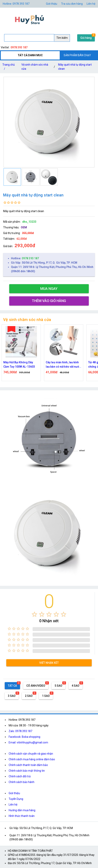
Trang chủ (9, 67)
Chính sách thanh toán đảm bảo (28, 765)
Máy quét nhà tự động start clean (75, 67)
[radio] (34, 614)
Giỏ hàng (86, 38)
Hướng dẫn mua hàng (22, 810)
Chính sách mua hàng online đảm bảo (32, 759)
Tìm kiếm (62, 38)
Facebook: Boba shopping (24, 737)
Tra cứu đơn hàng (72, 4)
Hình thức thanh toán (22, 816)
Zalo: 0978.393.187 (20, 731)
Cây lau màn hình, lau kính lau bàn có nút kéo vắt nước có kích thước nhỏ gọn (63, 365)
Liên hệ (91, 4)
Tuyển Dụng (16, 799)
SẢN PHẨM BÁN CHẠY (77, 55)
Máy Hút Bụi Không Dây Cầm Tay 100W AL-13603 (19, 364)
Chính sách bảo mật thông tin (27, 771)
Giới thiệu (14, 793)
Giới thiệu (52, 4)
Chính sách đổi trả (20, 776)
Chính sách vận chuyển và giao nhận (31, 754)
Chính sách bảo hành (22, 782)
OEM (24, 227)
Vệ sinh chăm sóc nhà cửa (35, 67)
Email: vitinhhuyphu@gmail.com (28, 742)
